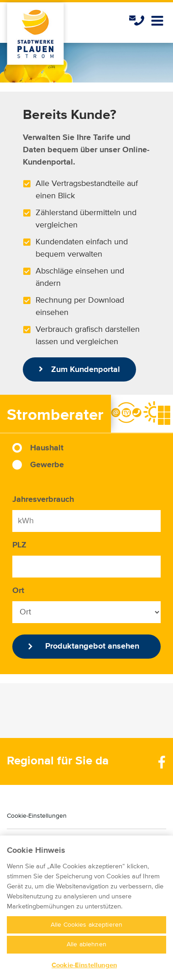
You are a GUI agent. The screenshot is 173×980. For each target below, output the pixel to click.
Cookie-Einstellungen (37, 816)
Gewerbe (47, 465)
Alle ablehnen (86, 950)
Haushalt (47, 448)
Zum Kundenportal (79, 369)
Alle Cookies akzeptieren (86, 931)
